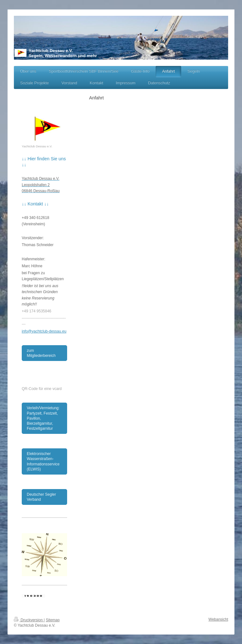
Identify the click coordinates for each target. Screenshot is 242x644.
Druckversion (29, 620)
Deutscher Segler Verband (41, 497)
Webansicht (218, 619)
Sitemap (53, 620)
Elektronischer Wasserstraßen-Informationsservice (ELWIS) (43, 461)
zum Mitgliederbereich (41, 353)
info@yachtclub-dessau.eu (44, 331)
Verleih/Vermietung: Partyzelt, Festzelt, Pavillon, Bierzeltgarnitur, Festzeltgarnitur (43, 418)
